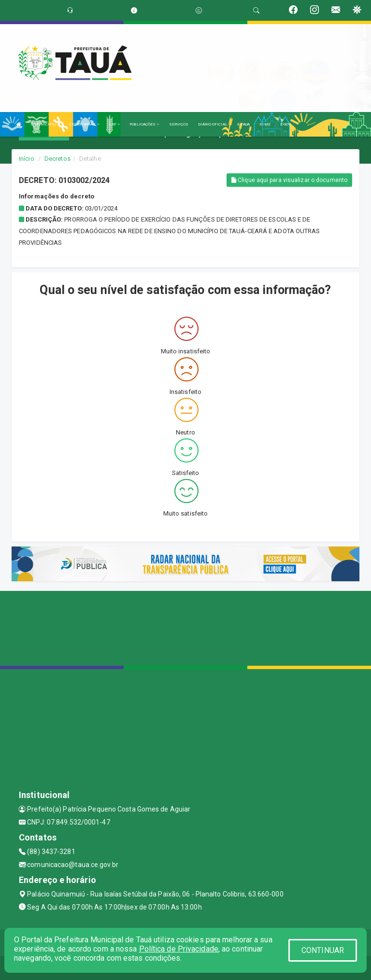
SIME (265, 124)
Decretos (57, 159)
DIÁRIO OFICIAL (213, 124)
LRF (115, 124)
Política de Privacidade (179, 949)
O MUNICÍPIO (45, 124)
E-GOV (286, 124)
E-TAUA (244, 124)
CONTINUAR (323, 950)
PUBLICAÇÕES (144, 124)
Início (27, 159)
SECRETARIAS (84, 124)
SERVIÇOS (179, 124)
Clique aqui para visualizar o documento (289, 180)
